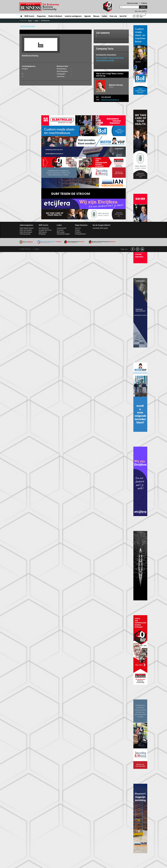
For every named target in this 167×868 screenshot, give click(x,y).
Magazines (41, 16)
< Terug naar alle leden (27, 26)
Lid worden (60, 230)
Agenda (88, 16)
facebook (133, 249)
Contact (77, 230)
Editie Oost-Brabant (26, 230)
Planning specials (25, 234)
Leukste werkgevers (73, 16)
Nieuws (96, 16)
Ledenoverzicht (61, 228)
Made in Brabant (55, 16)
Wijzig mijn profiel (132, 3)
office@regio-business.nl (110, 100)
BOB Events (29, 16)
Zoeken (143, 7)
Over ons (113, 16)
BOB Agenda (43, 232)
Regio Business (40, 7)
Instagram (138, 249)
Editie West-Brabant (26, 232)
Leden (104, 16)
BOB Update (61, 232)
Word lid (123, 16)
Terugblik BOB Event (45, 230)
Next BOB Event (44, 228)
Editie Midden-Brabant (27, 228)
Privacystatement (80, 234)
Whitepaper (42, 234)
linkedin (142, 249)
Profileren (144, 3)
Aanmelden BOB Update (100, 228)
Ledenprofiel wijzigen (63, 234)
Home (21, 16)
